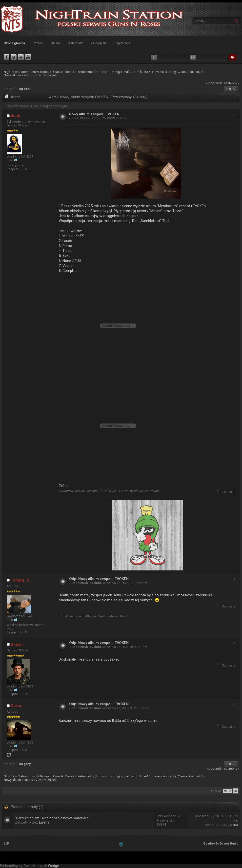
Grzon (17, 644)
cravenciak (159, 72)
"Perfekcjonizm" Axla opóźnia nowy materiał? (51, 818)
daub (15, 116)
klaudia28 (196, 72)
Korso (17, 706)
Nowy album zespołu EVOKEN (94, 114)
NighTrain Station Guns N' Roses (12, 19)
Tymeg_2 (20, 580)
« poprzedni (215, 83)
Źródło (64, 486)
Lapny (172, 72)
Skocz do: (216, 791)
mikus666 (144, 72)
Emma (44, 822)
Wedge (53, 866)
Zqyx (119, 72)
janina (233, 825)
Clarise (183, 72)
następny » (232, 83)
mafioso (129, 72)
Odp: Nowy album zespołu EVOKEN (99, 579)
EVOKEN (200, 206)
